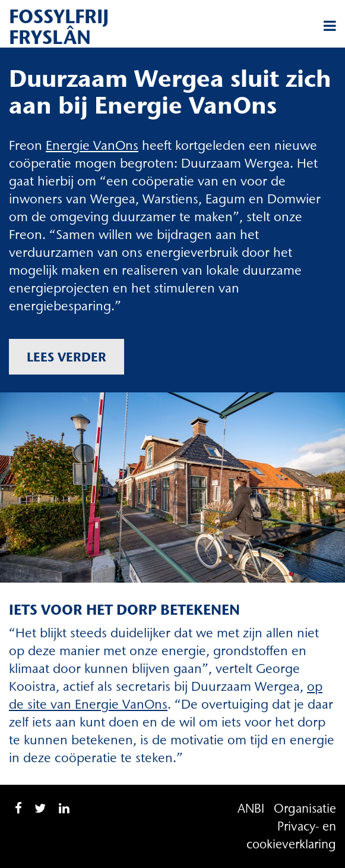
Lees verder (67, 357)
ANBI (251, 808)
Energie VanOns (92, 145)
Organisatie (305, 808)
